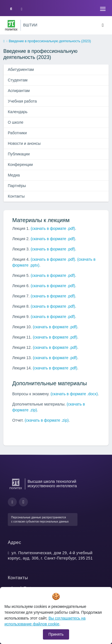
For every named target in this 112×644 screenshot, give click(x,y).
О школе (16, 122)
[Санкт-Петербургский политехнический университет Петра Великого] (11, 25)
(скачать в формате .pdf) (53, 228)
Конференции (20, 165)
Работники (17, 133)
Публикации (19, 154)
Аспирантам (19, 91)
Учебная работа (22, 101)
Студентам (18, 80)
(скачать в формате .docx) (74, 394)
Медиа (14, 175)
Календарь (18, 112)
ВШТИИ (30, 25)
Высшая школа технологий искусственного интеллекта (52, 484)
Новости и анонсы (24, 143)
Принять (56, 634)
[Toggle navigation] (103, 9)
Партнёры (17, 186)
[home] (4, 41)
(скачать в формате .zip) (47, 420)
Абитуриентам (21, 69)
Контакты (16, 196)
